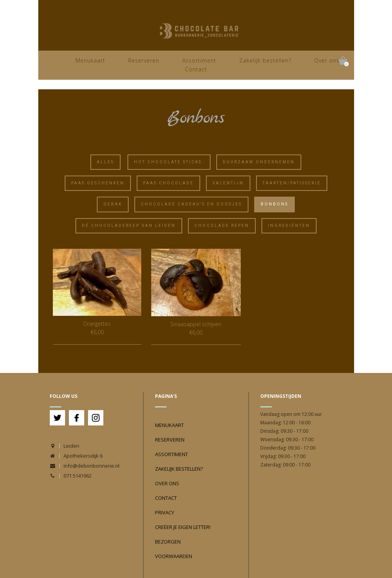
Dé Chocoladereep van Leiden (129, 226)
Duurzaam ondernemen (259, 162)
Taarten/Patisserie (292, 183)
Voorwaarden (174, 556)
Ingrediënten (289, 226)
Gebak (113, 204)
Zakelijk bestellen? (265, 60)
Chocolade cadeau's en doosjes (191, 204)
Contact (196, 69)
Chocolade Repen (222, 226)
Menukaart (90, 60)
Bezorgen (168, 542)
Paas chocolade (168, 183)
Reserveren (144, 60)
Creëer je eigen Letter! (183, 527)
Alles (105, 162)
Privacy (165, 512)
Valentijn (228, 183)
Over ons (327, 60)
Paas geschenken (98, 183)
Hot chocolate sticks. (169, 162)
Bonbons (274, 204)
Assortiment (199, 60)
